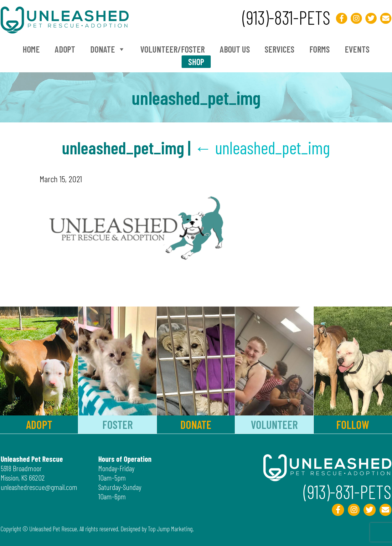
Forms (320, 49)
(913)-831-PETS (286, 17)
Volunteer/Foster (173, 49)
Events (357, 49)
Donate (108, 49)
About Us (235, 49)
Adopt (65, 49)
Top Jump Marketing (170, 529)
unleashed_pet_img (262, 147)
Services (279, 49)
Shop (196, 62)
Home (31, 49)
